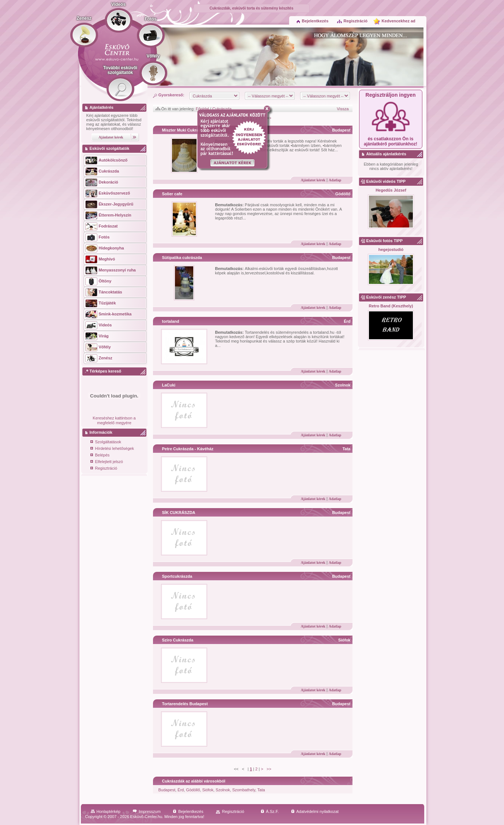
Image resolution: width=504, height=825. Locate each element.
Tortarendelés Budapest (185, 704)
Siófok (344, 640)
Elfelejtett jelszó (107, 462)
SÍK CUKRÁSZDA (179, 513)
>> (269, 769)
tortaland (171, 321)
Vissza (343, 109)
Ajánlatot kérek (313, 180)
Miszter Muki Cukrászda (185, 130)
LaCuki (169, 385)
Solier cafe (172, 194)
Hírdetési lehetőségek (112, 449)
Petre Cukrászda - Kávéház (188, 449)
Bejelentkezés (313, 21)
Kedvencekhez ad (399, 21)
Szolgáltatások (106, 442)
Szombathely (244, 790)
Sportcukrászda (177, 576)
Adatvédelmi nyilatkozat (315, 811)
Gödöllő (343, 194)
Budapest (341, 130)
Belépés (100, 456)
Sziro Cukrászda (178, 640)
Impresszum (147, 811)
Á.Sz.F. (270, 811)
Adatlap (335, 180)
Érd (347, 321)
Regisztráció (352, 21)
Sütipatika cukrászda (182, 258)
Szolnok (343, 385)
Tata (347, 449)
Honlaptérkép (106, 811)
